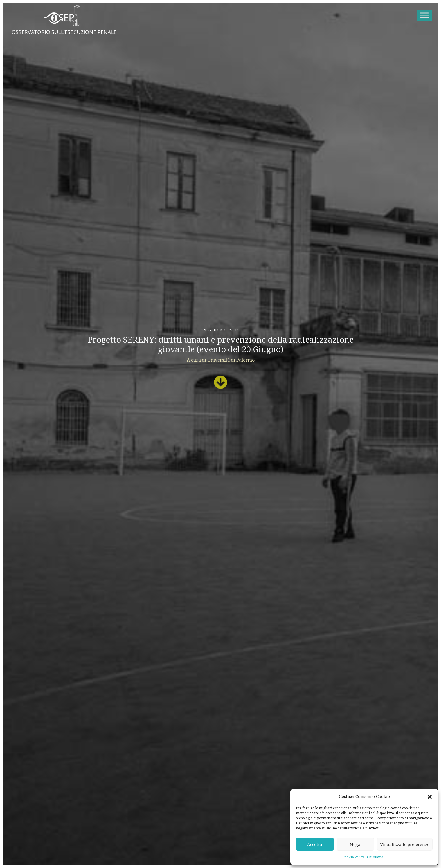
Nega (355, 844)
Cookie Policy (353, 857)
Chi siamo (375, 857)
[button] (430, 797)
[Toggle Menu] (424, 15)
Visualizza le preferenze (405, 844)
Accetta (315, 844)
